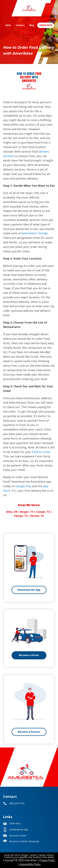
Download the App (29, 590)
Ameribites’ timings (35, 233)
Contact (20, 25)
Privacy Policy (47, 860)
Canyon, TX (43, 512)
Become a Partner (29, 732)
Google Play (23, 486)
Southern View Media (43, 857)
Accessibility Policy (30, 864)
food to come (41, 452)
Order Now (46, 25)
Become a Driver (29, 655)
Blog (32, 25)
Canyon (33, 855)
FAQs (8, 25)
